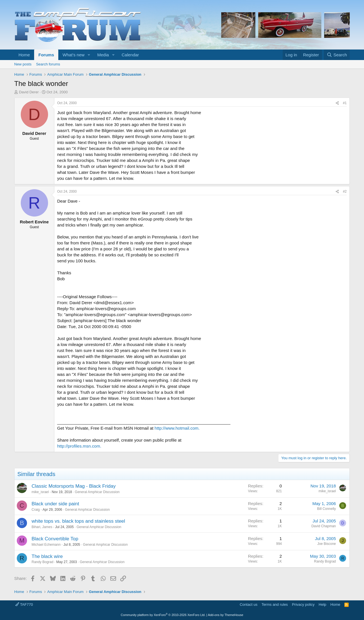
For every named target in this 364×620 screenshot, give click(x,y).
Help (323, 604)
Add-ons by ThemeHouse (226, 615)
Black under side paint (55, 504)
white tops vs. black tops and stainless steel (78, 521)
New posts (23, 64)
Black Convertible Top (55, 539)
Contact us (249, 604)
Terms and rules (275, 604)
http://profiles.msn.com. (79, 446)
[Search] (337, 55)
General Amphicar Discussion (97, 492)
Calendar (130, 55)
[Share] (337, 103)
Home (24, 55)
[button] (89, 55)
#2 (345, 191)
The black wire (47, 556)
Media (103, 55)
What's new (74, 55)
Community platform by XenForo (163, 615)
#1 (345, 103)
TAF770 (24, 604)
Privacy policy (303, 604)
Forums (46, 55)
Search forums (48, 64)
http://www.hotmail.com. (177, 428)
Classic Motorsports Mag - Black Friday (74, 486)
